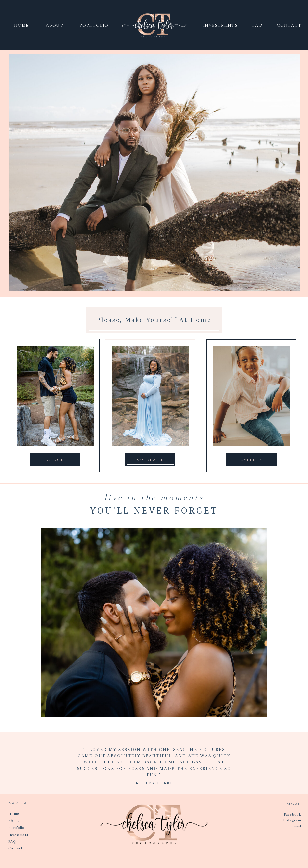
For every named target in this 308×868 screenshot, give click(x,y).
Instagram (292, 820)
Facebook (293, 815)
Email (296, 826)
